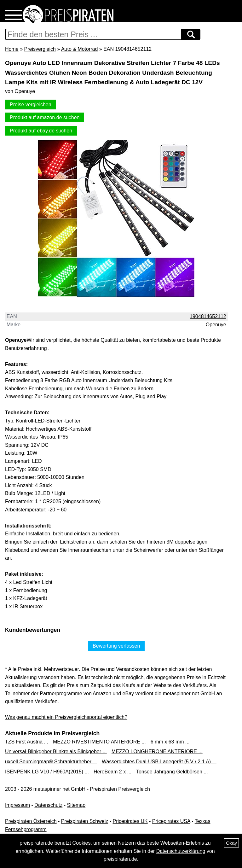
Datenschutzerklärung (181, 851)
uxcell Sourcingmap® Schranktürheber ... (51, 762)
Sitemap (76, 805)
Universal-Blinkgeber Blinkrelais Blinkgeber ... (56, 751)
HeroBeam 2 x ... (112, 772)
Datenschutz (48, 805)
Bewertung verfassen (116, 646)
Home (12, 49)
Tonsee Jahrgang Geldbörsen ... (172, 772)
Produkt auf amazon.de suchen (45, 117)
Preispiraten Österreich (31, 821)
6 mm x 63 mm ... (170, 742)
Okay (231, 843)
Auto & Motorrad (80, 49)
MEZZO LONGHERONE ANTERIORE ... (157, 751)
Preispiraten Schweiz (85, 821)
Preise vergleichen (31, 105)
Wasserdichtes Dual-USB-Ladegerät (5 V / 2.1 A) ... (159, 762)
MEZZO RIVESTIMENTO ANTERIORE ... (99, 742)
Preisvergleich (40, 49)
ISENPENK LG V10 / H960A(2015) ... (47, 772)
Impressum (17, 805)
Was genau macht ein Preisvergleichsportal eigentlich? (66, 717)
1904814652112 (208, 316)
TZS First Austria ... (27, 742)
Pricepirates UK (130, 821)
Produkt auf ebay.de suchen (41, 131)
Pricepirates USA (171, 821)
